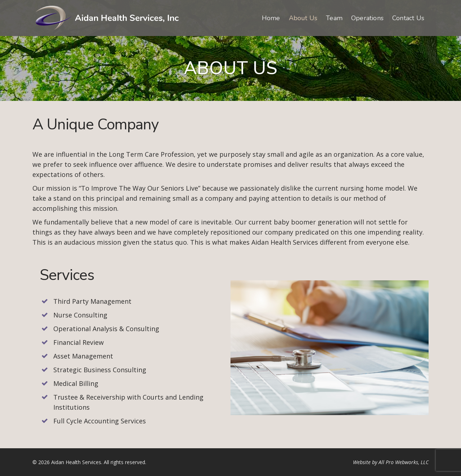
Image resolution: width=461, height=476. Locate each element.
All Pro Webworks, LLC (404, 462)
